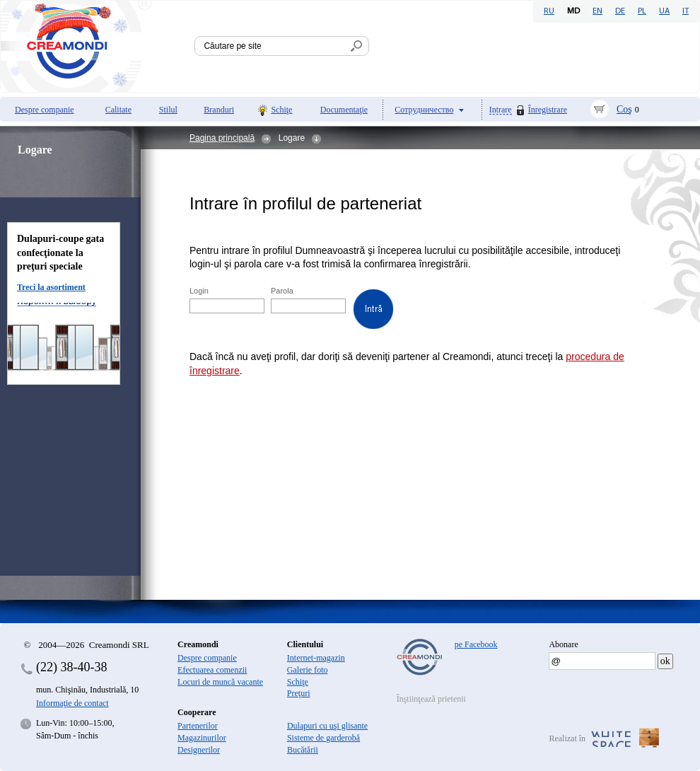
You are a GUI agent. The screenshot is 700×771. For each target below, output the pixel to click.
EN (597, 11)
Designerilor (199, 750)
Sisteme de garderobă (323, 738)
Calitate (118, 110)
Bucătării (303, 750)
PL (642, 11)
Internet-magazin (316, 658)
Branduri (219, 110)
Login (200, 291)
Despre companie (45, 110)
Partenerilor (198, 726)
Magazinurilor (202, 738)
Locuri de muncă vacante (220, 682)
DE (620, 11)
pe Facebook (476, 644)
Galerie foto (308, 670)
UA (664, 11)
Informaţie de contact (72, 703)
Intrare (501, 110)
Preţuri (299, 693)
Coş (624, 109)
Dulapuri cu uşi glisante (327, 726)
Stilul (168, 110)
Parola (283, 291)
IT (686, 11)
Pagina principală (222, 138)
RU (549, 11)
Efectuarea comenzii (212, 670)
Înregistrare (548, 110)
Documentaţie (344, 110)
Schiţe (281, 110)
